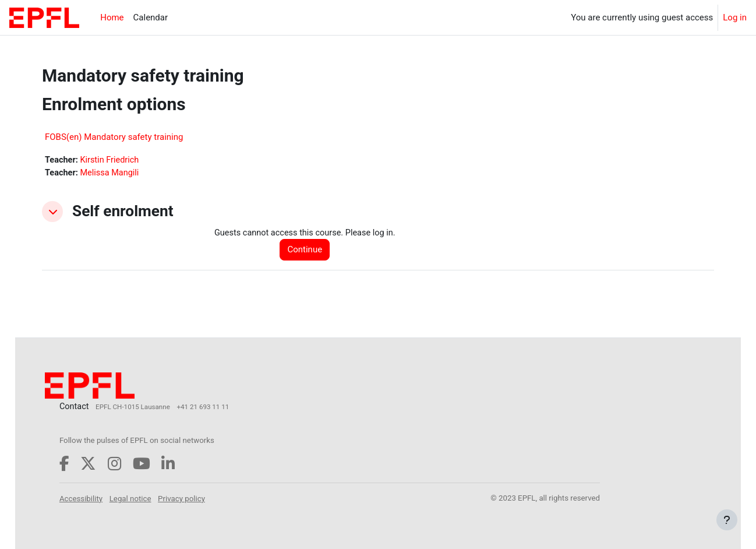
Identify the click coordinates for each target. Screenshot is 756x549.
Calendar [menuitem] (151, 17)
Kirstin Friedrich (112, 160)
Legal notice (157, 498)
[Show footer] (727, 520)
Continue (308, 251)
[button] (52, 212)
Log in (735, 17)
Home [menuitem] (112, 17)
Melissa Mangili (112, 174)
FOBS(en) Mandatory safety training (114, 137)
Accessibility (108, 498)
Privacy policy (209, 498)
